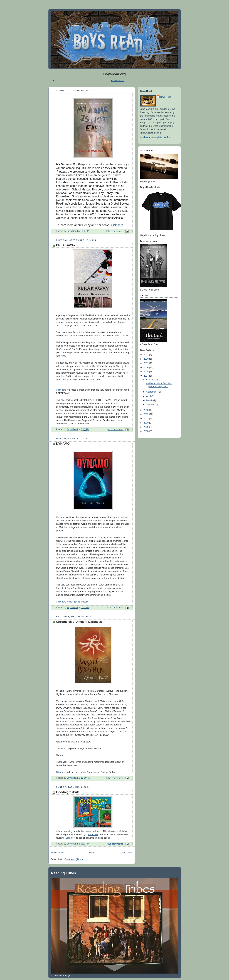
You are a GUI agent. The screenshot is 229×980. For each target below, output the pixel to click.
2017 (146, 363)
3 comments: (117, 608)
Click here (61, 390)
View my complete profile (156, 137)
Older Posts (127, 853)
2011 (146, 418)
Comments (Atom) (74, 859)
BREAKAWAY (66, 245)
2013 (146, 410)
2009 (146, 427)
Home (92, 853)
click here (117, 225)
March (150, 400)
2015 (146, 372)
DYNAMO (63, 444)
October (151, 380)
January (151, 405)
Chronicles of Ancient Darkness (79, 622)
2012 (146, 414)
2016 (146, 367)
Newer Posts (57, 853)
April (149, 396)
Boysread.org (118, 80)
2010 (146, 423)
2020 (146, 359)
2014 (146, 376)
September (152, 392)
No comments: (116, 231)
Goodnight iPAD (68, 792)
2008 (146, 431)
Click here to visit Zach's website (72, 602)
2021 (146, 355)
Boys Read (166, 97)
